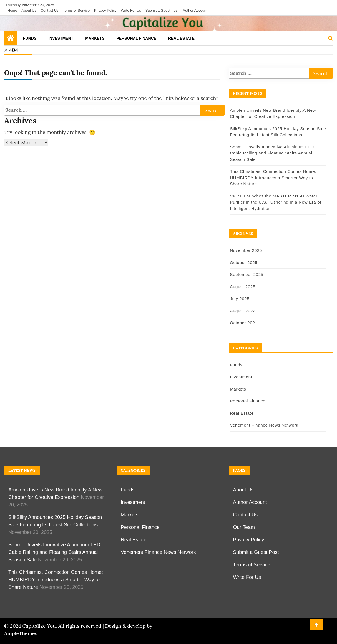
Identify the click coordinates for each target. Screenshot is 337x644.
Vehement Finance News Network (264, 425)
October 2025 (243, 263)
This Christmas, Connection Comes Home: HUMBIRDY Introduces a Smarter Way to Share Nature (278, 178)
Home (12, 10)
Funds (30, 38)
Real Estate (181, 38)
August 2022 (242, 311)
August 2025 (242, 287)
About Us (29, 10)
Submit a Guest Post (162, 10)
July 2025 (239, 299)
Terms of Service (76, 10)
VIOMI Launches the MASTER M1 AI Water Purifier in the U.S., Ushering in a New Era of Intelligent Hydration (275, 202)
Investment (61, 38)
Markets (95, 38)
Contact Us (49, 10)
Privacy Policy (105, 10)
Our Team (244, 527)
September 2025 (246, 274)
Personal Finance (136, 38)
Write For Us (131, 10)
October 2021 (243, 323)
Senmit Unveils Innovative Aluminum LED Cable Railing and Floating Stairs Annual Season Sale (272, 153)
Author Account (195, 10)
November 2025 (246, 250)
